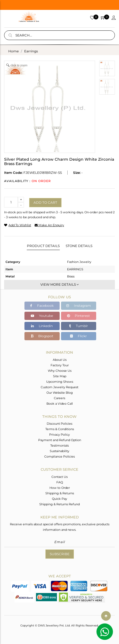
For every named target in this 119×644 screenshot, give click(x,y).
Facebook (42, 306)
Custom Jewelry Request (59, 387)
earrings (31, 51)
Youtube (42, 316)
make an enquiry (49, 225)
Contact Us (59, 477)
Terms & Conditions (60, 429)
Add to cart (45, 202)
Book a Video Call (60, 404)
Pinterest (78, 316)
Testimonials (59, 446)
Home (13, 51)
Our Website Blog (60, 393)
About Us (60, 360)
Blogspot (42, 336)
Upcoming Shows (60, 382)
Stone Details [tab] (79, 246)
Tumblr (78, 326)
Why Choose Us (60, 371)
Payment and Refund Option (60, 440)
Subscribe (60, 554)
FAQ (60, 482)
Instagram (79, 306)
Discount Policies (59, 424)
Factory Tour (60, 365)
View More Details (60, 284)
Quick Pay (59, 499)
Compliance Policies (59, 456)
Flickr (78, 336)
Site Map (60, 376)
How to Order (60, 488)
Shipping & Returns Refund (59, 504)
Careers (59, 398)
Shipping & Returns (60, 493)
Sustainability (59, 451)
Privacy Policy (59, 435)
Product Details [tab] (43, 246)
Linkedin (42, 326)
